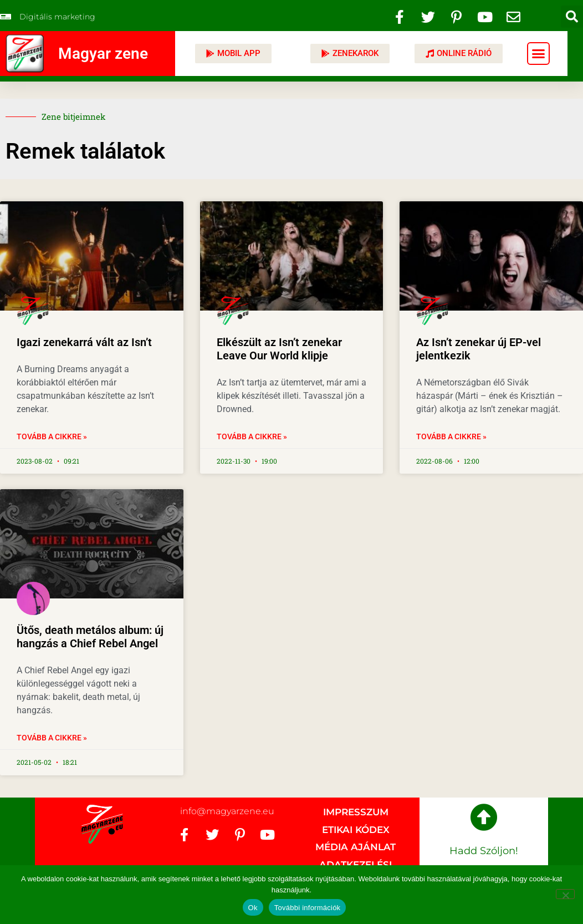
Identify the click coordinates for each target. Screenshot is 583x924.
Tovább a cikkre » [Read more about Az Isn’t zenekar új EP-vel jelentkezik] (451, 436)
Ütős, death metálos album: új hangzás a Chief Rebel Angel (90, 637)
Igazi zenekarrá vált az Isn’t (84, 342)
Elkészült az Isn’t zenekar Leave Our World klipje (279, 349)
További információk (308, 908)
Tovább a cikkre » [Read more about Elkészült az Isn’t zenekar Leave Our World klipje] (252, 436)
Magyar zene (103, 54)
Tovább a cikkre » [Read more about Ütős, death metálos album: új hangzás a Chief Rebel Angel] (52, 738)
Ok (253, 908)
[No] (565, 894)
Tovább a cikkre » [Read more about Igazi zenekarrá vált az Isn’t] (52, 436)
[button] (572, 17)
